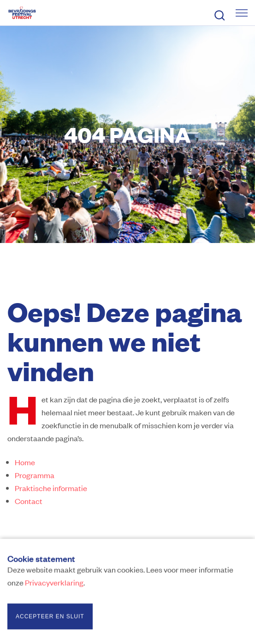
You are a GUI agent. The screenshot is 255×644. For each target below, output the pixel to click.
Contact (29, 501)
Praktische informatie (51, 488)
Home (25, 462)
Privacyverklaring (54, 584)
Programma (35, 475)
